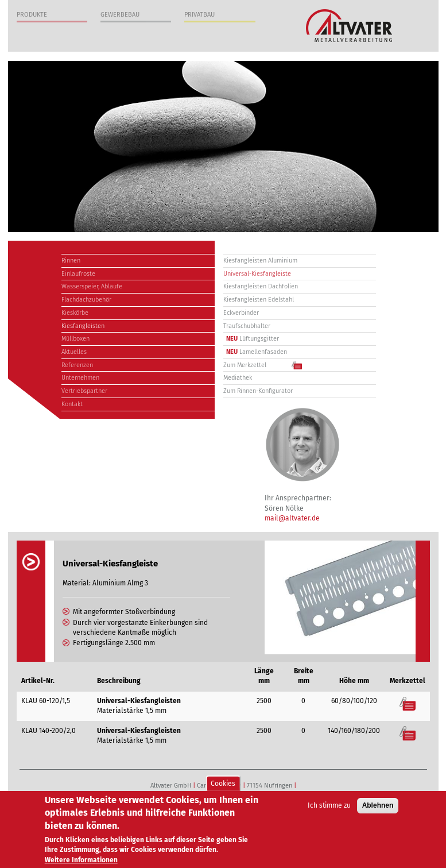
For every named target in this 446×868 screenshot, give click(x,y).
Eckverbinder (241, 313)
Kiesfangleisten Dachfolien (261, 286)
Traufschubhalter (247, 326)
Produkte (32, 15)
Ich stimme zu (329, 808)
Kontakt (72, 404)
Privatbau (199, 15)
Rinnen (71, 261)
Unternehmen (80, 378)
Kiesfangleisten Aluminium (260, 261)
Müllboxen (75, 339)
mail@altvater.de (292, 518)
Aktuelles (74, 352)
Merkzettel (408, 703)
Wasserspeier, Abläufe (92, 286)
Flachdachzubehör (86, 300)
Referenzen (77, 365)
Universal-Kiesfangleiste (257, 274)
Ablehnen (378, 808)
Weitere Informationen (81, 862)
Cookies (223, 786)
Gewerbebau (120, 15)
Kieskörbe (75, 313)
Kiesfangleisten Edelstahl (259, 300)
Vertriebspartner (84, 391)
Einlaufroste (78, 274)
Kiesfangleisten (83, 326)
